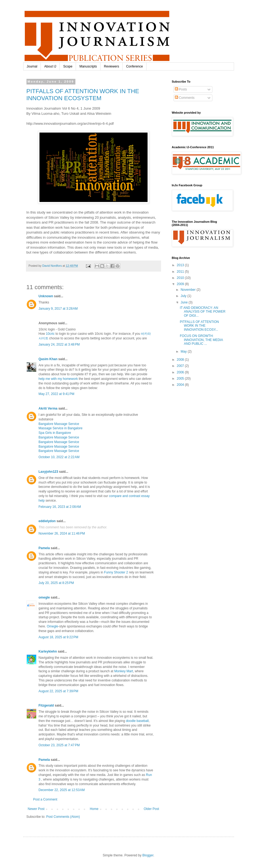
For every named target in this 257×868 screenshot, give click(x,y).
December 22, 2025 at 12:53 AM (62, 790)
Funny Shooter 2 (116, 572)
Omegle (52, 626)
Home (94, 809)
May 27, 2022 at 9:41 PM (56, 394)
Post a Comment (45, 799)
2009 (181, 284)
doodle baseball (137, 721)
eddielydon (47, 521)
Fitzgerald (46, 705)
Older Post (151, 809)
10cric (50, 334)
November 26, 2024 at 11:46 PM (62, 533)
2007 (181, 366)
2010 (181, 278)
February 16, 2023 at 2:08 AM (60, 507)
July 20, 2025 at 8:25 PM (56, 583)
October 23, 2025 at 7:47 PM (59, 745)
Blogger (148, 855)
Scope (68, 66)
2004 (181, 385)
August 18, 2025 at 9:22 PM (59, 637)
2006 (181, 372)
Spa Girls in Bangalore (55, 433)
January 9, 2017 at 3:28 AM (58, 309)
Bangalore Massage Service (59, 424)
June (184, 302)
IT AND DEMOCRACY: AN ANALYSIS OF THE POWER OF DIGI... (203, 312)
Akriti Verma (48, 408)
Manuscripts (88, 66)
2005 (181, 379)
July (184, 296)
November (188, 290)
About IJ (50, 66)
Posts (181, 89)
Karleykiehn (48, 651)
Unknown (46, 296)
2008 (181, 360)
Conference (135, 66)
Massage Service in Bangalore (61, 428)
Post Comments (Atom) (63, 817)
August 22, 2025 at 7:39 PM (59, 691)
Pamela (44, 548)
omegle (44, 597)
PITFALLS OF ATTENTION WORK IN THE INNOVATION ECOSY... (199, 326)
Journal (32, 66)
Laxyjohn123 (49, 472)
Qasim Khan (48, 359)
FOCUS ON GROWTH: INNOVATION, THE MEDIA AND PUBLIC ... (201, 340)
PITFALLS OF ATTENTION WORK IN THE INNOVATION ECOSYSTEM (83, 95)
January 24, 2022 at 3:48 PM (59, 345)
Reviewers (112, 66)
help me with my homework (58, 379)
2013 (181, 265)
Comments (185, 98)
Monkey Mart (124, 671)
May (184, 352)
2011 (181, 272)
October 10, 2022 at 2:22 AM (59, 457)
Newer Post (36, 809)
